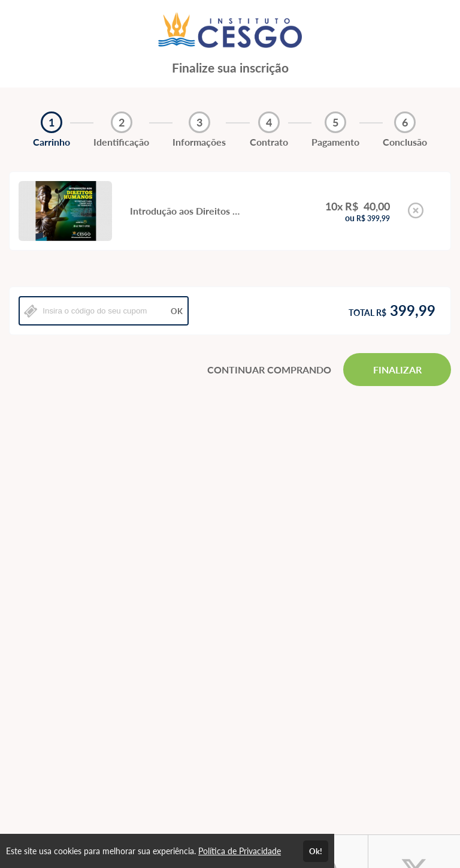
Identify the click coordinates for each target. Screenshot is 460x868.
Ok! (316, 851)
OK (177, 311)
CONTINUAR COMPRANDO (269, 370)
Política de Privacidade (240, 851)
